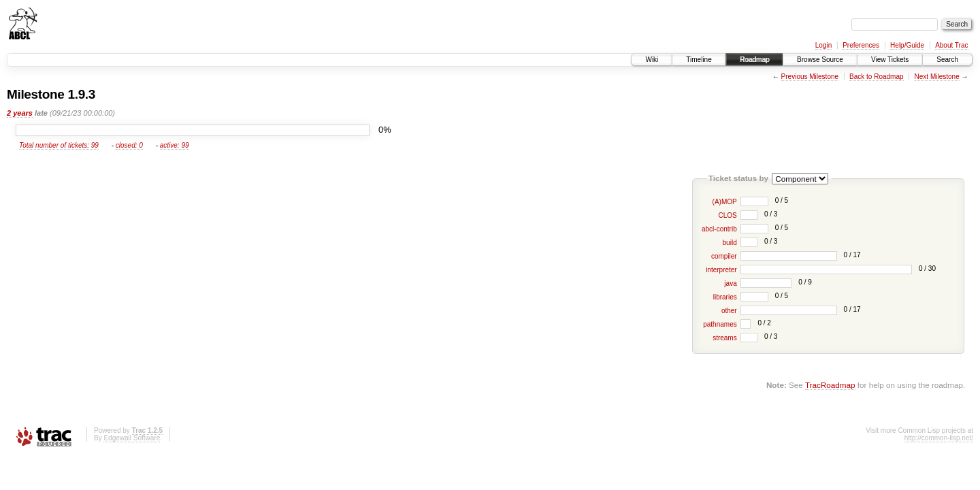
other (729, 311)
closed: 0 (129, 145)
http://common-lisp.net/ (939, 438)
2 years (20, 113)
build (730, 243)
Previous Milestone (810, 77)
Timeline (699, 60)
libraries (725, 297)
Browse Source (820, 60)
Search (947, 60)
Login (823, 45)
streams (725, 338)
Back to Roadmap (877, 77)
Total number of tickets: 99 (59, 145)
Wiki (652, 60)
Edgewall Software (132, 438)
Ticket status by (738, 178)
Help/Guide (907, 45)
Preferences (861, 45)
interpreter (721, 270)
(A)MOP (725, 202)
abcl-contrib (719, 229)
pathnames (720, 324)
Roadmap (754, 60)
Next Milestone (937, 77)
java (730, 283)
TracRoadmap (830, 385)
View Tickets (890, 60)
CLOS (727, 215)
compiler (724, 256)
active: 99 (175, 145)
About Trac (951, 45)
